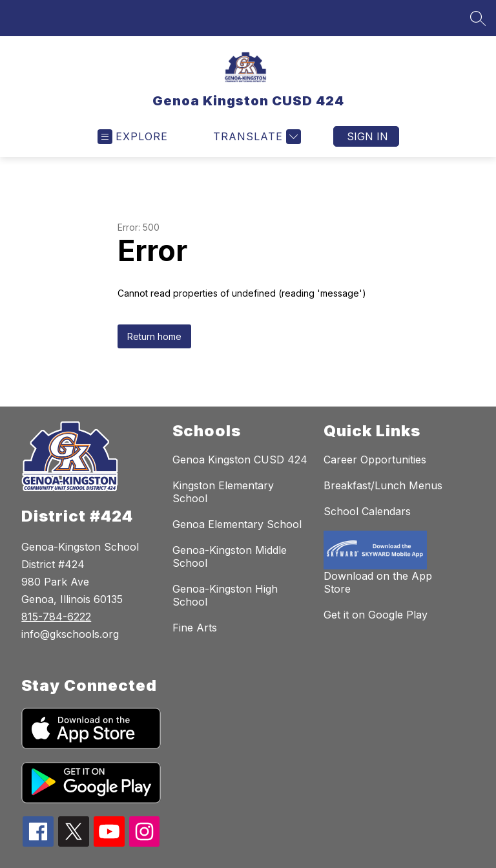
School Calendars (367, 511)
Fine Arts (195, 628)
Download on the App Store (378, 582)
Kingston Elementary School (223, 492)
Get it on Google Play (376, 615)
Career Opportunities (375, 460)
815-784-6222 (56, 617)
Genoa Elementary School (237, 524)
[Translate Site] (255, 137)
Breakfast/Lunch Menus (383, 485)
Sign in (367, 136)
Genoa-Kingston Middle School (230, 556)
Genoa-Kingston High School (225, 595)
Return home (154, 336)
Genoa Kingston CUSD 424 (240, 460)
